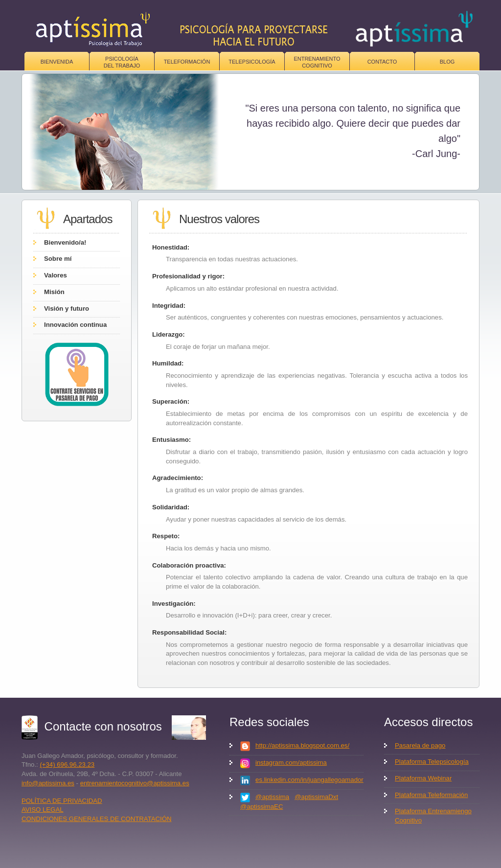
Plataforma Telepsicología (432, 762)
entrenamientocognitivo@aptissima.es (135, 783)
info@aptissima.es (48, 783)
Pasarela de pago (420, 745)
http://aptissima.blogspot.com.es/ (302, 745)
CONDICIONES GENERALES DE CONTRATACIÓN (97, 819)
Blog (447, 62)
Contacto (382, 62)
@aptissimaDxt (316, 797)
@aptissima (272, 797)
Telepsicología (252, 62)
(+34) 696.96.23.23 (67, 765)
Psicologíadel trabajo (122, 62)
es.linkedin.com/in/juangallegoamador (309, 780)
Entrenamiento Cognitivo (317, 62)
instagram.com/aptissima (291, 763)
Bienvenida (57, 62)
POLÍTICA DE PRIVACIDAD (62, 801)
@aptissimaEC (262, 807)
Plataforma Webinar (423, 778)
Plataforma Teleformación (431, 795)
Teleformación (187, 62)
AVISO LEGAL (43, 810)
